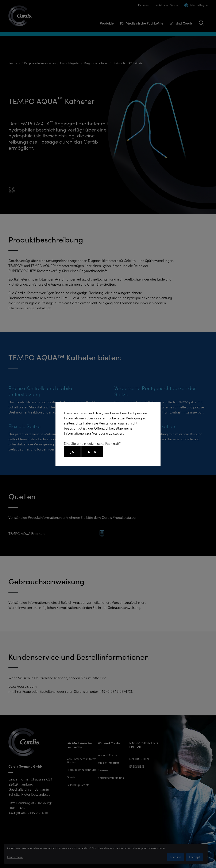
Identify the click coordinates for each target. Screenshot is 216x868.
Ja (72, 452)
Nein (92, 452)
